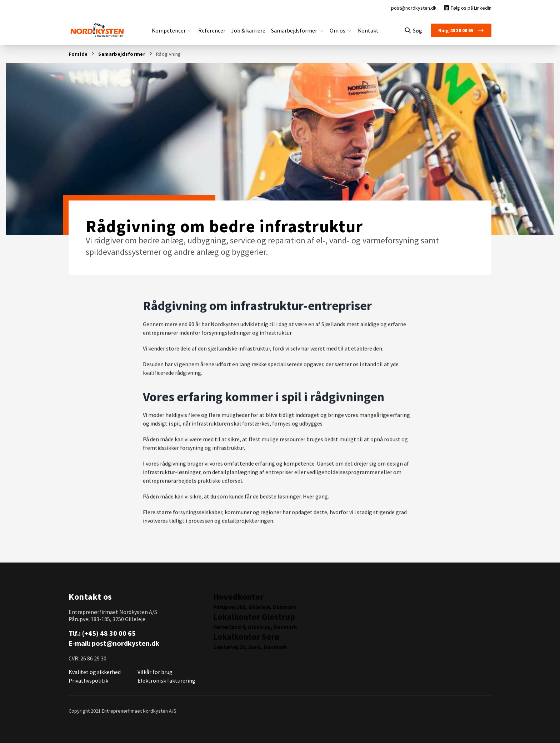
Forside (77, 54)
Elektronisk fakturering (164, 680)
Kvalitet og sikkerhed (93, 672)
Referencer (214, 30)
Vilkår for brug (155, 672)
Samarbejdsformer (118, 54)
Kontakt (362, 30)
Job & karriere (249, 30)
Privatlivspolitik (87, 680)
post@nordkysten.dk (125, 643)
